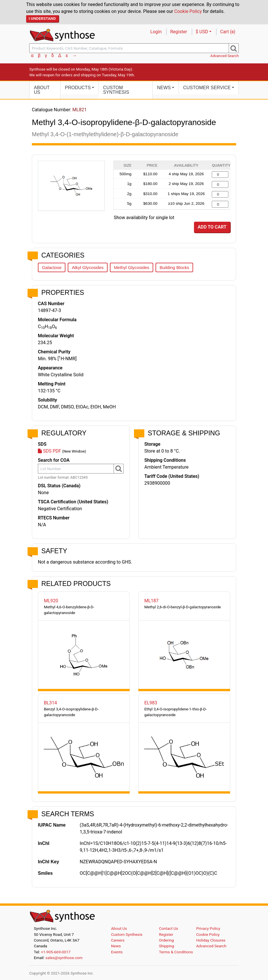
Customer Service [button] (207, 88)
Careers (118, 940)
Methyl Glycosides (132, 267)
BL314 (51, 703)
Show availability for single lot (144, 218)
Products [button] (78, 88)
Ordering (166, 940)
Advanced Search (225, 56)
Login (156, 32)
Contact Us (169, 928)
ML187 (152, 601)
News (116, 946)
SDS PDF (49, 451)
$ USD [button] (202, 32)
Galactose (52, 267)
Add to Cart (212, 227)
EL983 (151, 703)
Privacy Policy (208, 928)
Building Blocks (174, 267)
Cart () (228, 32)
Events (117, 952)
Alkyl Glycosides (88, 267)
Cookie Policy (188, 11)
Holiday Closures (211, 940)
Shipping (167, 946)
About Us (42, 90)
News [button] (164, 88)
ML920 (51, 601)
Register (179, 32)
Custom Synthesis (116, 90)
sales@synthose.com (64, 958)
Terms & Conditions (176, 952)
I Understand (42, 18)
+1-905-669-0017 (56, 952)
